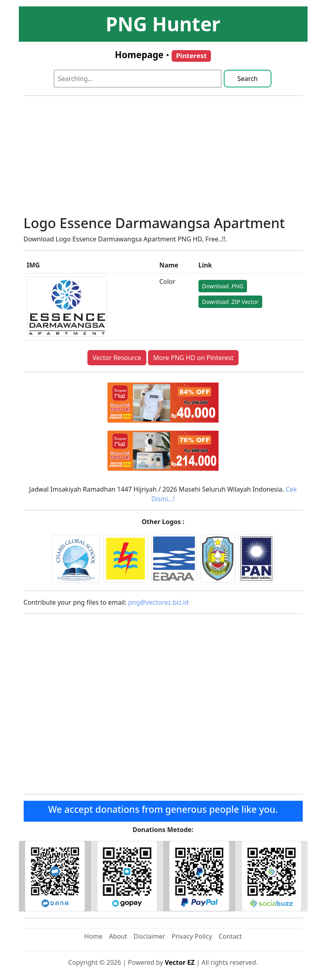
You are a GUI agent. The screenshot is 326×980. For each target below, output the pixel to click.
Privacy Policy (192, 936)
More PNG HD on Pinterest (193, 358)
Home (93, 936)
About (118, 936)
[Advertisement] (163, 158)
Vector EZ (180, 962)
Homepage (139, 55)
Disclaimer (149, 936)
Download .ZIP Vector (230, 302)
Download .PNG (223, 286)
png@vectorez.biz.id (159, 602)
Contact (230, 936)
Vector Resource (117, 358)
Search (248, 79)
